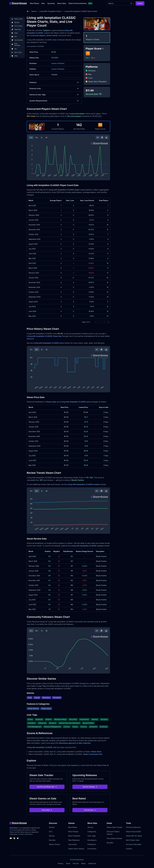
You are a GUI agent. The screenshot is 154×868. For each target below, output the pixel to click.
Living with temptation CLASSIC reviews (83, 484)
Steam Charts (54, 844)
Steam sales (51, 402)
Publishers (92, 844)
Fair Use (76, 863)
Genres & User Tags (54, 95)
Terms (68, 863)
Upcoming (51, 3)
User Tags (92, 836)
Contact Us (92, 863)
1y (42, 137)
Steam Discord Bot (133, 832)
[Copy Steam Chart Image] (102, 137)
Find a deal (47, 810)
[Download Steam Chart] (106, 137)
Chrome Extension (133, 827)
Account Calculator (134, 844)
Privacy (61, 863)
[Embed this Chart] (98, 137)
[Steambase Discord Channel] (11, 838)
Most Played (35, 3)
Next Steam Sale (133, 840)
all (46, 137)
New (43, 3)
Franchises (92, 849)
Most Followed (74, 836)
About (83, 863)
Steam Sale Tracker (115, 827)
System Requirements (54, 101)
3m (37, 137)
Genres (90, 827)
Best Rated (73, 827)
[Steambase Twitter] (18, 838)
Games (34, 11)
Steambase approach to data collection (75, 743)
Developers (92, 840)
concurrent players (38, 35)
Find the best (90, 810)
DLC (51, 832)
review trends (52, 35)
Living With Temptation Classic (50, 11)
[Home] (28, 11)
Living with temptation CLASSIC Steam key (44, 336)
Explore (140, 3)
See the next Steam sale (47, 787)
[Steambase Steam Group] (14, 838)
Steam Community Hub (93, 754)
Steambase (14, 828)
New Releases (74, 840)
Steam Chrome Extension (78, 3)
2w (31, 137)
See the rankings (90, 787)
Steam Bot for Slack (134, 836)
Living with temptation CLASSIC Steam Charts (81, 11)
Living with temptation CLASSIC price (49, 343)
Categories (92, 832)
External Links (54, 88)
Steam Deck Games (76, 849)
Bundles (52, 840)
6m (37, 350)
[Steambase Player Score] (103, 49)
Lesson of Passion (58, 63)
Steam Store (96, 752)
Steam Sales (62, 3)
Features (54, 82)
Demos (52, 836)
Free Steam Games (114, 838)
